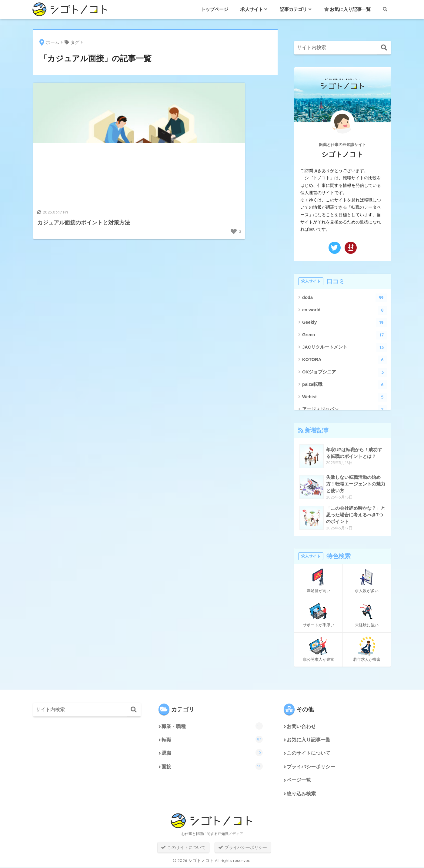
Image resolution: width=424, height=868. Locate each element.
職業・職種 (212, 726)
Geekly (345, 323)
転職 (212, 740)
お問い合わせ (301, 727)
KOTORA (345, 360)
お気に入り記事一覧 (347, 9)
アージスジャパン (345, 410)
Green (345, 335)
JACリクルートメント (345, 348)
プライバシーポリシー (311, 768)
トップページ (215, 9)
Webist (345, 397)
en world (345, 310)
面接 (212, 767)
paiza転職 (345, 385)
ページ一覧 (299, 781)
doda (345, 298)
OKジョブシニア (345, 372)
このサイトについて (309, 754)
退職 (212, 753)
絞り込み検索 (301, 795)
